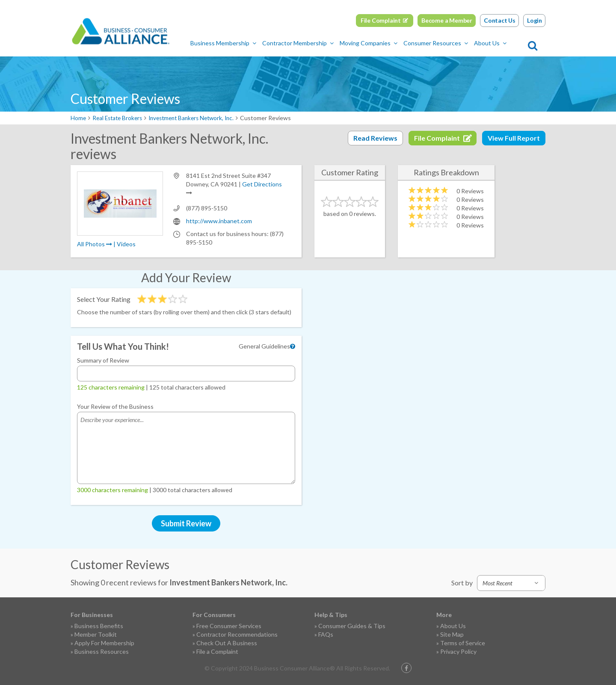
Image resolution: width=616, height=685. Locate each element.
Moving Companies (382, 43)
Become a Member (447, 20)
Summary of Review (103, 360)
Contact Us (500, 20)
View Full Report (514, 138)
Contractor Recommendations (237, 634)
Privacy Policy (458, 651)
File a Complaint (217, 651)
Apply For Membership (104, 643)
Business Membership (237, 43)
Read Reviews (375, 138)
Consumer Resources (449, 43)
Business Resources (102, 651)
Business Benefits (99, 626)
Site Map (452, 634)
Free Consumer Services (229, 626)
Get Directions (262, 184)
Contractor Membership (312, 43)
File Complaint (381, 20)
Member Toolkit (96, 634)
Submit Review (186, 523)
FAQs (326, 634)
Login (535, 20)
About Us (504, 43)
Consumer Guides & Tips (352, 626)
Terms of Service (463, 643)
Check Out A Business (227, 643)
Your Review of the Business (115, 406)
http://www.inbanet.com (219, 221)
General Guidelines (264, 346)
